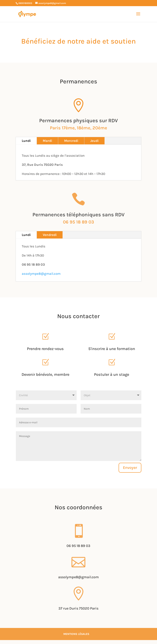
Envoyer (130, 468)
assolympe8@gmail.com (41, 274)
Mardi (47, 141)
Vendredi (50, 235)
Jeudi (94, 141)
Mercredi (71, 141)
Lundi (26, 141)
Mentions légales (76, 634)
